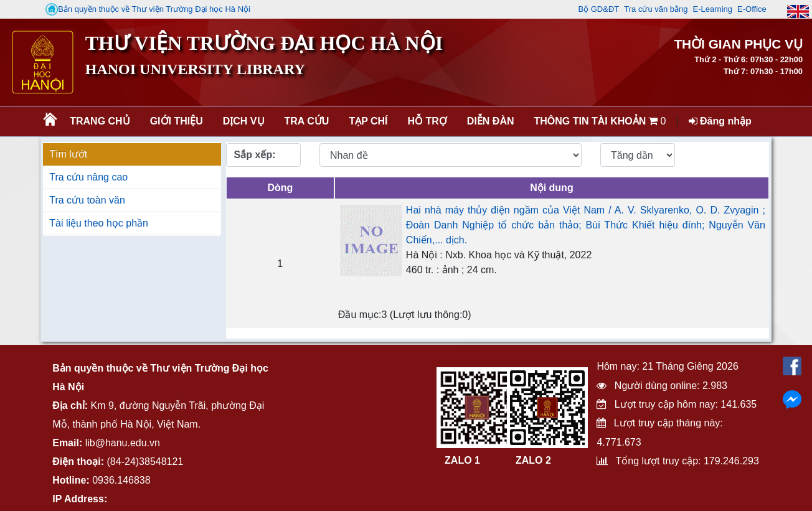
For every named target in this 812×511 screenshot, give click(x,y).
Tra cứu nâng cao (88, 177)
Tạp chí (368, 121)
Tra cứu (307, 121)
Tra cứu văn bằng (656, 9)
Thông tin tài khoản (590, 121)
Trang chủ (100, 121)
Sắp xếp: (255, 155)
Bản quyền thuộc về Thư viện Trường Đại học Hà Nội (148, 9)
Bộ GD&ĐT (598, 9)
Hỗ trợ (427, 121)
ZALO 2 (533, 460)
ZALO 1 (462, 460)
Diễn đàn (491, 121)
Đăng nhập (720, 121)
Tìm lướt (68, 154)
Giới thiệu (177, 121)
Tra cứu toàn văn (87, 200)
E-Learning (712, 9)
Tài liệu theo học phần (99, 223)
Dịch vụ (244, 121)
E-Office (752, 9)
